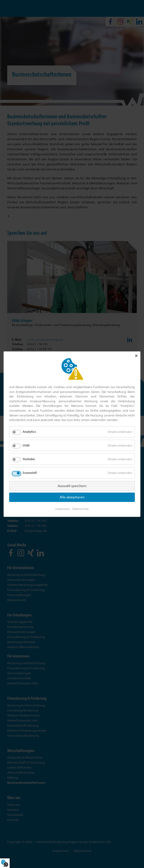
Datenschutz (81, 508)
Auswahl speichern (72, 485)
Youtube (29, 459)
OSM (26, 445)
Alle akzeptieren (72, 497)
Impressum (63, 508)
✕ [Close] (136, 356)
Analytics (29, 432)
